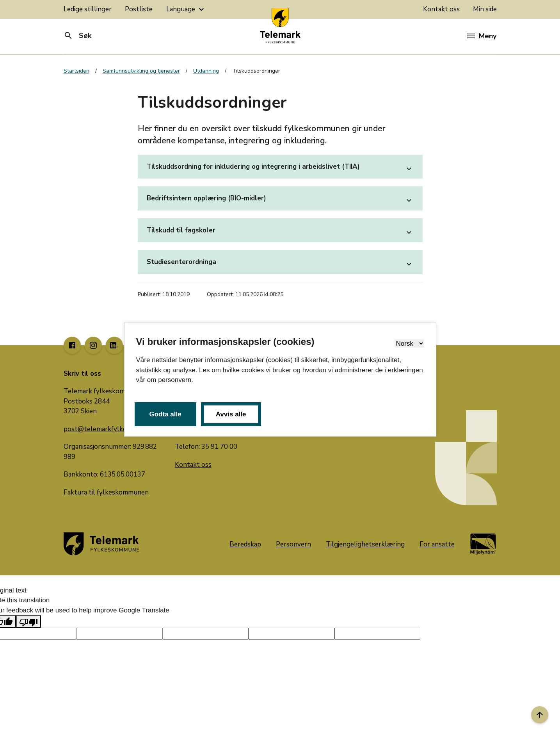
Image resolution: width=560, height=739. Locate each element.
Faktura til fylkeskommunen (106, 492)
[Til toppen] (540, 715)
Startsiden (76, 71)
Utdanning (206, 71)
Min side (485, 9)
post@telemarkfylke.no (100, 429)
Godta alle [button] (165, 414)
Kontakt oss (441, 9)
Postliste (139, 9)
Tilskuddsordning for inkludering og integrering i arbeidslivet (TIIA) (280, 169)
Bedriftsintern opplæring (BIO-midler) (280, 200)
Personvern (293, 544)
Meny (482, 36)
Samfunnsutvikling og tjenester (141, 71)
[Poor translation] (28, 621)
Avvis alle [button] (231, 414)
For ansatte (437, 544)
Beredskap (245, 544)
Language (186, 9)
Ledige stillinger (88, 9)
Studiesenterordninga (280, 264)
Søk (77, 36)
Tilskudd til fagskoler (280, 232)
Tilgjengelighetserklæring (365, 544)
